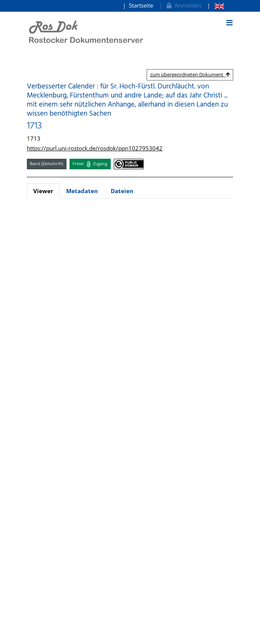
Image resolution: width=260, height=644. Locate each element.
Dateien (122, 191)
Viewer (43, 191)
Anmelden (183, 5)
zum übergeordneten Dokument (190, 74)
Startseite (141, 5)
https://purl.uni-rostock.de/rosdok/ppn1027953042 (95, 148)
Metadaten (82, 191)
